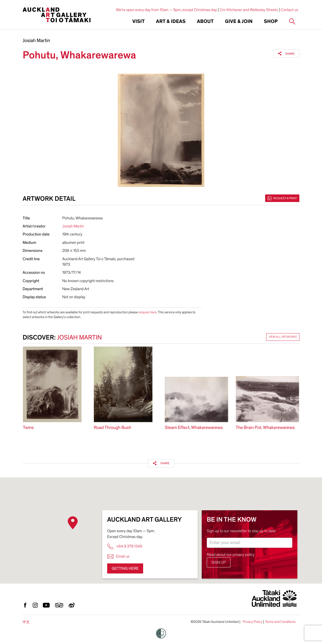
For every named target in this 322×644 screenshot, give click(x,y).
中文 (26, 622)
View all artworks (283, 337)
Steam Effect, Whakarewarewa (194, 428)
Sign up (219, 562)
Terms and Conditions (280, 622)
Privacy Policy (252, 622)
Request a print (282, 198)
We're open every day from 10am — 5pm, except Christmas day (167, 10)
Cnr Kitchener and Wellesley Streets (249, 10)
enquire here (148, 312)
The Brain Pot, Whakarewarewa (265, 428)
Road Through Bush (112, 428)
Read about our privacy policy (231, 555)
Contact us (290, 10)
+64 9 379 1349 (125, 546)
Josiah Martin (36, 41)
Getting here (125, 568)
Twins (28, 428)
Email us (118, 556)
